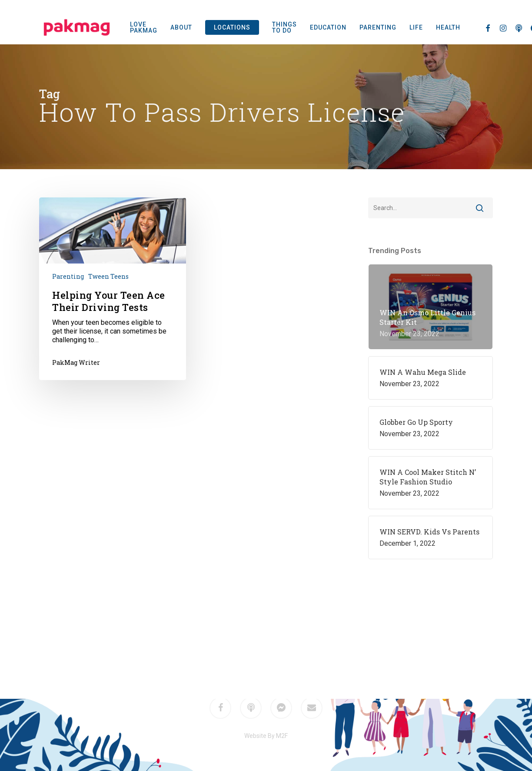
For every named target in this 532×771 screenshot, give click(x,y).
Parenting (68, 276)
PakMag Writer (76, 362)
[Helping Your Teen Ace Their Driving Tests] (113, 289)
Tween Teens (108, 276)
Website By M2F (266, 736)
